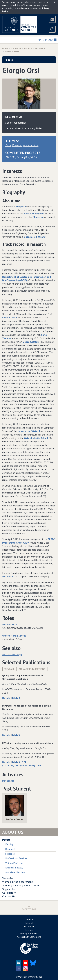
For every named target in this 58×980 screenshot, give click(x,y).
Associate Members (15, 872)
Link (39, 765)
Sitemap (29, 930)
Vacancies (8, 878)
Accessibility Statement (29, 937)
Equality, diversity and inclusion (21, 885)
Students (10, 854)
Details (7, 698)
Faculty (9, 844)
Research (40, 49)
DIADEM (10, 157)
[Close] (55, 2)
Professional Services (16, 858)
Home (5, 49)
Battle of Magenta (34, 213)
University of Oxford (29, 431)
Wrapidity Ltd (10, 624)
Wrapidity (8, 576)
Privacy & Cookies (29, 933)
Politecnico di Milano (34, 237)
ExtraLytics (23, 157)
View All (10, 669)
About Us (16, 49)
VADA (34, 157)
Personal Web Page (12, 654)
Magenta (21, 206)
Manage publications (32, 669)
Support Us (9, 889)
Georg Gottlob (31, 342)
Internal (29, 923)
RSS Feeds (29, 926)
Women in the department (17, 882)
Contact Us (9, 896)
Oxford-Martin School (36, 438)
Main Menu (47, 40)
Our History (9, 893)
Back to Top (29, 908)
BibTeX (16, 698)
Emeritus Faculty (14, 868)
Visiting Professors (15, 863)
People (28, 49)
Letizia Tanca (10, 317)
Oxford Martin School (14, 636)
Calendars (29, 919)
